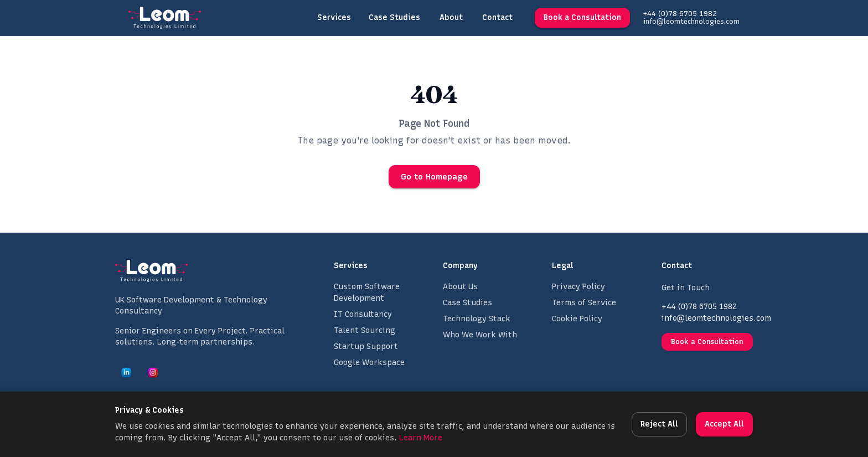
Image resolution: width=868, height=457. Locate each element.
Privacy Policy (578, 287)
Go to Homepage (434, 177)
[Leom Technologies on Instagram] (153, 372)
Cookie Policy (577, 319)
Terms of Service (584, 303)
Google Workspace (369, 363)
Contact (497, 18)
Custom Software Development (367, 292)
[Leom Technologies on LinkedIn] (126, 372)
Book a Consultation (582, 18)
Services (334, 18)
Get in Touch (686, 288)
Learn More (421, 438)
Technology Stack (477, 319)
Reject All (659, 424)
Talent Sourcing (365, 330)
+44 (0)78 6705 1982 (680, 14)
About (451, 18)
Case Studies (394, 18)
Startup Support (366, 346)
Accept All (724, 424)
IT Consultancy (363, 314)
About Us (460, 287)
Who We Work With (480, 335)
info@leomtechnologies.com (691, 22)
